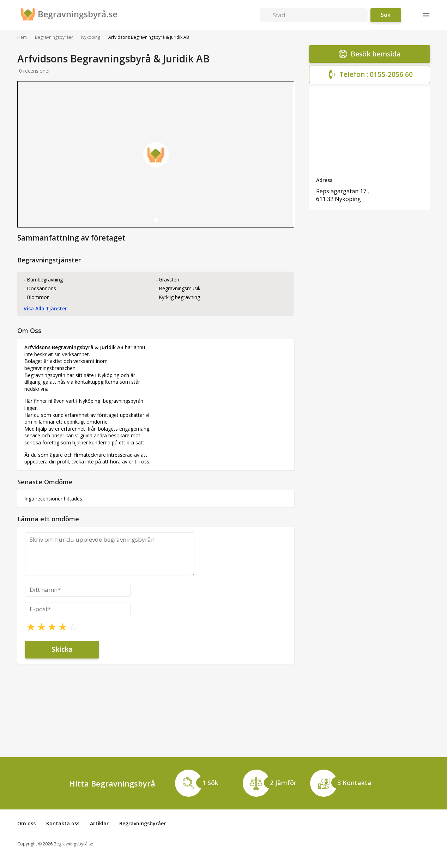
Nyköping (91, 37)
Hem (22, 37)
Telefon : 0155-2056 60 (369, 74)
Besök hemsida (370, 54)
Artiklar (99, 823)
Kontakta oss (63, 823)
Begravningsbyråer (54, 37)
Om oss (26, 823)
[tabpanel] (156, 154)
